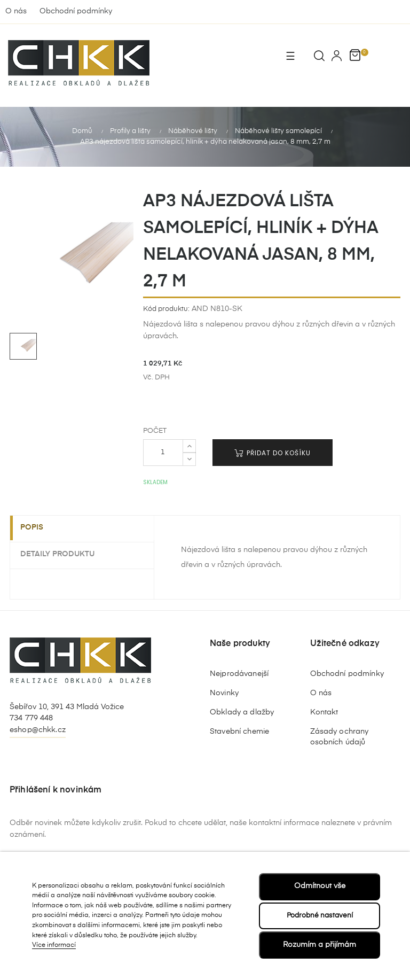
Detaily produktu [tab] (63, 554)
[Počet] (163, 453)
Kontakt (324, 712)
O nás (16, 11)
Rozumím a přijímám (320, 945)
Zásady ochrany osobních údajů (340, 737)
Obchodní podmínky (76, 11)
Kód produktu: (166, 309)
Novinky (224, 693)
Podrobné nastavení (320, 915)
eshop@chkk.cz (38, 730)
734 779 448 (31, 718)
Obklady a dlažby (242, 712)
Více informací (54, 945)
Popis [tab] (38, 528)
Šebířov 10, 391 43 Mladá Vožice (67, 707)
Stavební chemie (239, 732)
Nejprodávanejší (239, 674)
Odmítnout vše (320, 885)
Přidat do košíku (273, 453)
